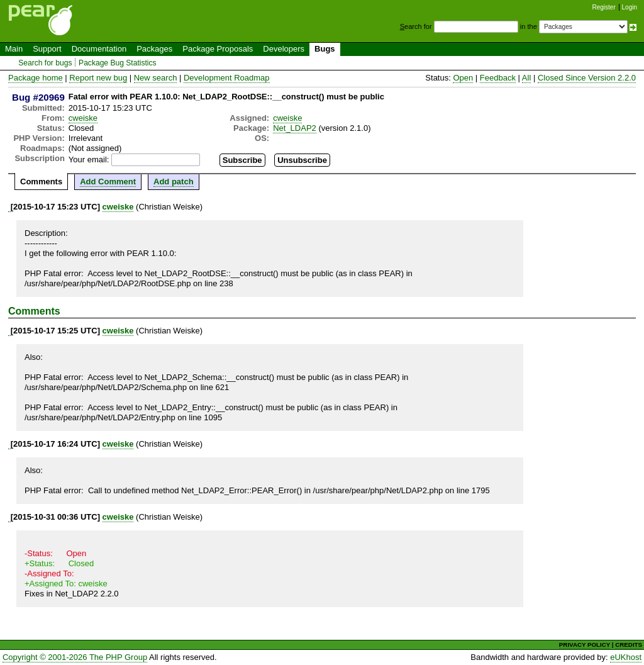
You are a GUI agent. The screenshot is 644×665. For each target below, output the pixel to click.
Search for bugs (45, 63)
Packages (154, 49)
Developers (284, 49)
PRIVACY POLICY (585, 645)
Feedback (498, 78)
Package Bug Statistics (118, 63)
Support (47, 49)
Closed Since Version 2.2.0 (587, 78)
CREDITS (629, 645)
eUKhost (626, 657)
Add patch (174, 182)
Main (14, 49)
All (526, 78)
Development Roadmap (227, 78)
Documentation (99, 49)
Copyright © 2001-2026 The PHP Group (75, 657)
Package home (36, 78)
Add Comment (108, 182)
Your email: (89, 159)
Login (630, 7)
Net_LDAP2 (295, 128)
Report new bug (98, 78)
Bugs (325, 49)
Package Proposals (218, 49)
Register (604, 7)
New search (156, 78)
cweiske (83, 118)
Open (463, 78)
